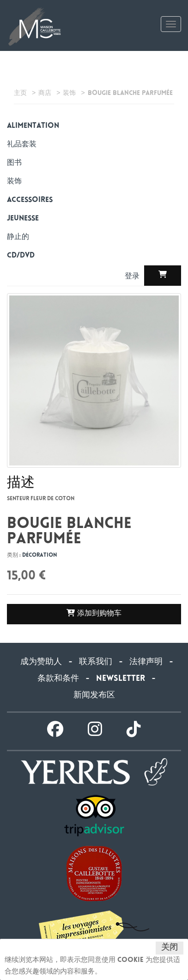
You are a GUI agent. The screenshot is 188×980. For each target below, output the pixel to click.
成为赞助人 (41, 662)
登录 (133, 277)
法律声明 (146, 662)
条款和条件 (58, 679)
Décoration (39, 556)
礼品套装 (22, 145)
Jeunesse (23, 219)
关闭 (170, 948)
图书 (14, 163)
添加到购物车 (94, 613)
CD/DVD (21, 256)
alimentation (33, 126)
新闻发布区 (94, 696)
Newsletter (121, 679)
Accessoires (30, 200)
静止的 (18, 237)
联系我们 (96, 662)
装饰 (14, 182)
